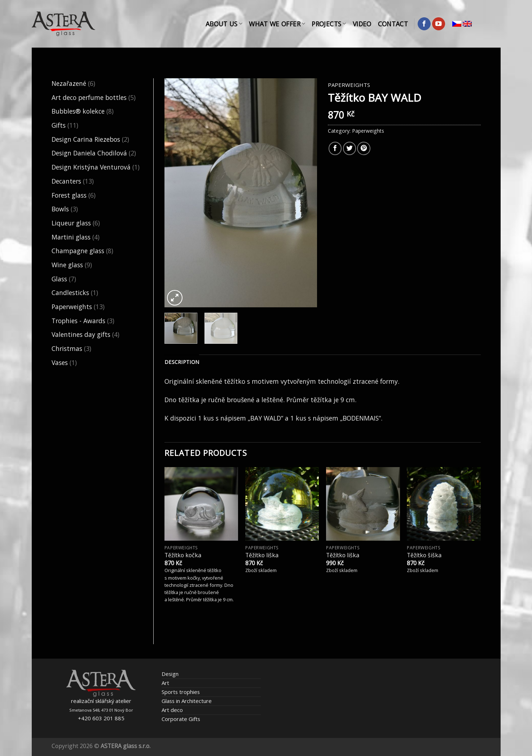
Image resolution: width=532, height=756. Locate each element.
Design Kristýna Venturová (91, 167)
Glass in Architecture (187, 701)
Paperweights (72, 307)
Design (170, 674)
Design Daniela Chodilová (89, 153)
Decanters (66, 181)
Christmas (67, 348)
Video (362, 24)
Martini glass (71, 237)
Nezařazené (69, 83)
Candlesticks (70, 293)
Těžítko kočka (183, 555)
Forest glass (69, 195)
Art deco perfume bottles (89, 97)
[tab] (182, 362)
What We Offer (277, 24)
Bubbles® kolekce (78, 111)
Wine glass (67, 265)
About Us (224, 24)
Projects (329, 24)
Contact (393, 24)
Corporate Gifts (181, 719)
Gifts (59, 125)
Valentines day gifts (81, 334)
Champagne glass (78, 251)
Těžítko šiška (424, 555)
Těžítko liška (262, 555)
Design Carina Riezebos (86, 139)
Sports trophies (181, 692)
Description (182, 362)
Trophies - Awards (78, 321)
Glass (59, 279)
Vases (60, 362)
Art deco (172, 710)
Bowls (60, 209)
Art (165, 683)
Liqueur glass (71, 223)
